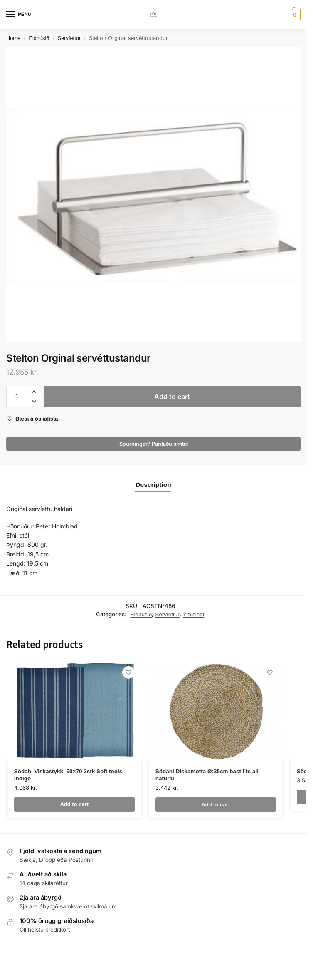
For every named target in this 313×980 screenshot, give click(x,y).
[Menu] (19, 15)
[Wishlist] (128, 672)
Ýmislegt (194, 614)
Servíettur (69, 38)
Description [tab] (153, 485)
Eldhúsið (39, 38)
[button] (294, 15)
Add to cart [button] (74, 804)
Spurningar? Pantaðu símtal (154, 444)
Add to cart (172, 397)
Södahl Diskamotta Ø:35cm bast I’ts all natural (207, 775)
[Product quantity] (17, 397)
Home (13, 38)
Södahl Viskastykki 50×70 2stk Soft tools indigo (68, 775)
